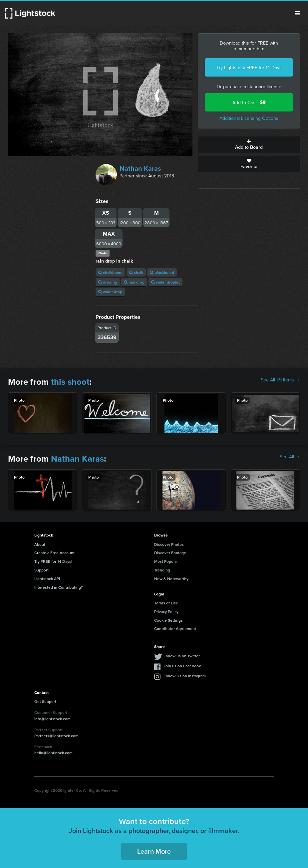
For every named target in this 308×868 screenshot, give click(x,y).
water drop (110, 292)
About (40, 544)
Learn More (154, 851)
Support (41, 570)
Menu (297, 13)
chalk (136, 272)
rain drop (134, 282)
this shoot (70, 382)
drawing (108, 282)
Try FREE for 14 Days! (53, 561)
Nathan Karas (140, 168)
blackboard (162, 272)
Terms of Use (166, 603)
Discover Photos (169, 544)
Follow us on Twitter (182, 656)
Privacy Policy (166, 612)
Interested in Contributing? (59, 587)
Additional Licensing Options (249, 118)
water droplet (165, 282)
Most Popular (166, 561)
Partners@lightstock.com (56, 736)
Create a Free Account (54, 553)
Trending (162, 570)
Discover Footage (170, 553)
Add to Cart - (249, 102)
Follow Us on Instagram (185, 676)
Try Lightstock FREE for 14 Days (249, 68)
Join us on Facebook (182, 666)
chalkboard (110, 272)
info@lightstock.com (52, 719)
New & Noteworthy (171, 579)
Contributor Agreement (175, 629)
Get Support (45, 701)
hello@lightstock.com (53, 753)
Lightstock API (47, 579)
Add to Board (249, 145)
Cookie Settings (168, 620)
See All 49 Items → (280, 380)
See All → (290, 457)
